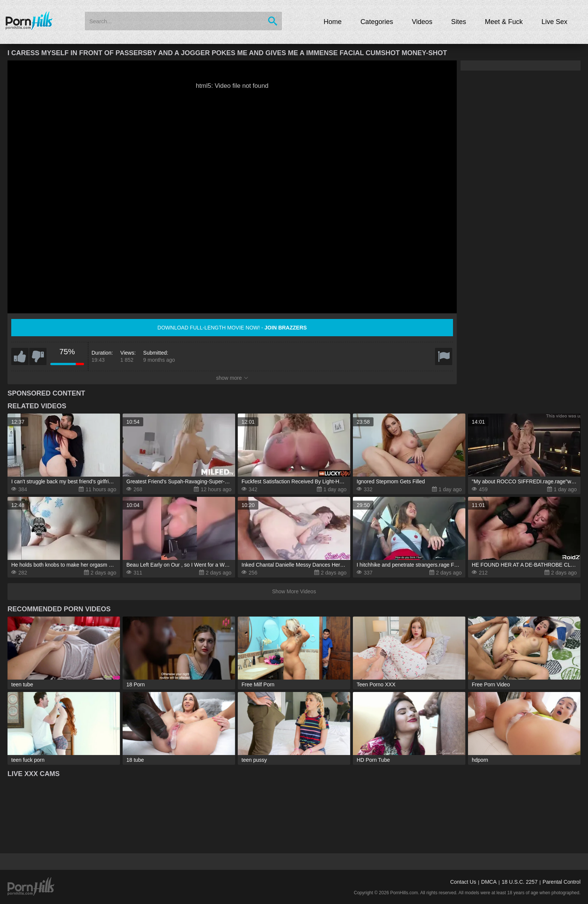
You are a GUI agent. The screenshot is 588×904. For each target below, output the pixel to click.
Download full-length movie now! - (232, 328)
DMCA (489, 882)
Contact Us (463, 882)
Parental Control (562, 882)
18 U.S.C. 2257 (520, 882)
